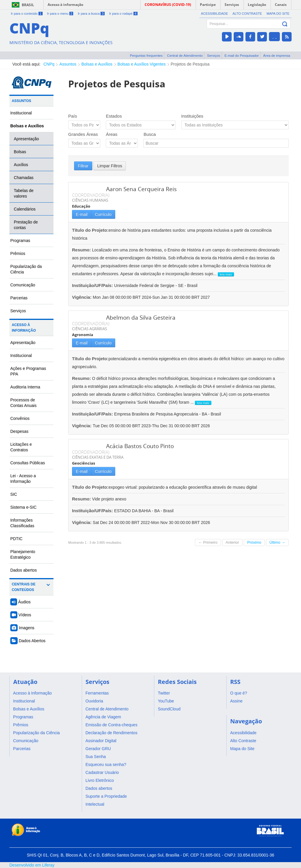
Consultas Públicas (28, 463)
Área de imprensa (277, 55)
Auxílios (21, 165)
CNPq (49, 64)
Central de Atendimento (185, 55)
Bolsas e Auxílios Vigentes (142, 64)
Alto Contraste (247, 14)
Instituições (192, 116)
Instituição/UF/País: (93, 285)
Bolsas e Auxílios (97, 64)
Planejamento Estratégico (23, 554)
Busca (150, 134)
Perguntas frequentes (146, 55)
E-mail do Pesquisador (242, 55)
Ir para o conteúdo (27, 14)
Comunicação (23, 285)
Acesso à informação (65, 5)
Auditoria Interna (25, 387)
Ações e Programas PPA (28, 371)
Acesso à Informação (24, 328)
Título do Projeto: (90, 230)
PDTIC (16, 539)
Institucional (21, 113)
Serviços (214, 55)
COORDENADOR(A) (91, 195)
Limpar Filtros (110, 166)
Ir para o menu (60, 14)
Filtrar (83, 166)
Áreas (112, 134)
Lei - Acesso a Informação (23, 479)
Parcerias (19, 298)
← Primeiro (208, 542)
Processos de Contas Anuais (23, 403)
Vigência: (82, 297)
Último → (277, 542)
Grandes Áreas (83, 134)
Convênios (20, 418)
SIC (14, 494)
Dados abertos (24, 570)
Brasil (28, 5)
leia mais (226, 274)
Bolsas (20, 152)
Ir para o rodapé (123, 14)
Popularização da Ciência (26, 269)
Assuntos (68, 64)
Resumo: (81, 250)
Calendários (25, 209)
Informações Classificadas (22, 523)
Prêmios (18, 253)
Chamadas (24, 178)
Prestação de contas (26, 225)
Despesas (19, 431)
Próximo (254, 542)
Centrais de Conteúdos (24, 587)
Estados (114, 116)
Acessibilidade (215, 14)
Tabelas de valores (24, 193)
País (73, 116)
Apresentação (26, 139)
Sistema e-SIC (23, 507)
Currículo (103, 214)
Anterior (233, 542)
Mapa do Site (278, 14)
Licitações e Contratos (21, 447)
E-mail (82, 214)
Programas (20, 241)
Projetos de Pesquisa (190, 64)
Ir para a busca (91, 14)
